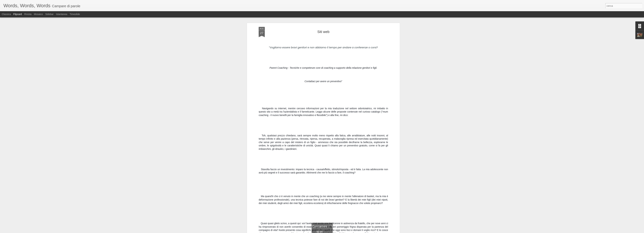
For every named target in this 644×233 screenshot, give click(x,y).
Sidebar (49, 14)
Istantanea (62, 14)
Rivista (28, 14)
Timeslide (75, 14)
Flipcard (18, 14)
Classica (6, 14)
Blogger (333, 231)
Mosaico (38, 14)
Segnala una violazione (347, 231)
